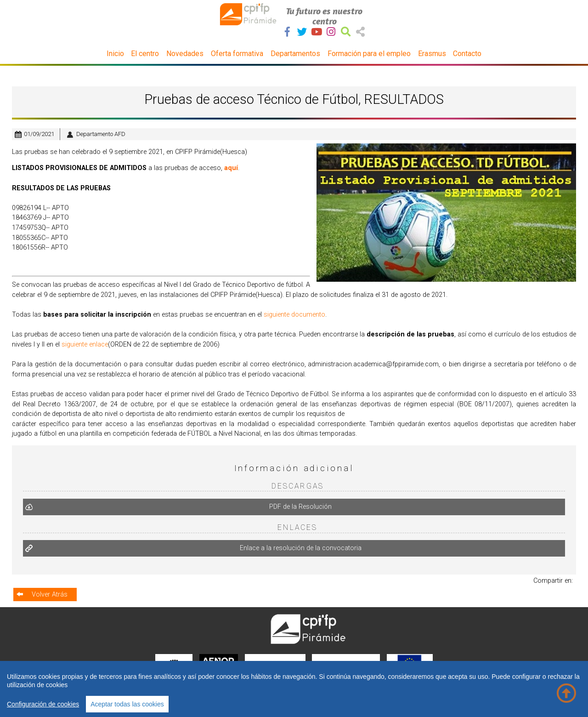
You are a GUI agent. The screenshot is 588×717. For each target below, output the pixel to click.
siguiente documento (294, 315)
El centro (145, 54)
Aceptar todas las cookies (127, 704)
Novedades (185, 54)
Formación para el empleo (369, 54)
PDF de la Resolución (301, 507)
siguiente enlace (85, 344)
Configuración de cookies (43, 704)
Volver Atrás (50, 594)
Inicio (115, 54)
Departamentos (295, 54)
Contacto (467, 54)
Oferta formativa (237, 54)
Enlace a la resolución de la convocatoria (301, 548)
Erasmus (432, 54)
